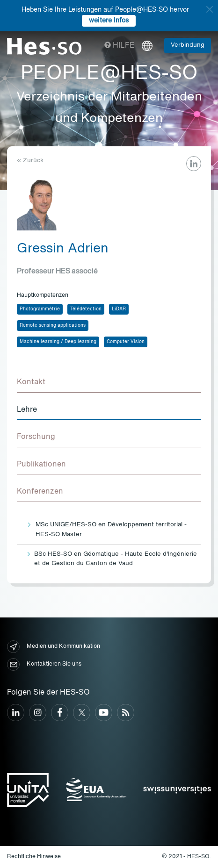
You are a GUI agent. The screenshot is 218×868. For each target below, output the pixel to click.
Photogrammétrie (40, 309)
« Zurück (30, 161)
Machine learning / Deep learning (58, 342)
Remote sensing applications (53, 325)
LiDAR (119, 309)
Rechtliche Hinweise (34, 857)
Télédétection (86, 309)
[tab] (109, 383)
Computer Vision (126, 342)
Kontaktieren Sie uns (44, 664)
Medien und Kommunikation (54, 647)
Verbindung (188, 45)
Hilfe (120, 46)
